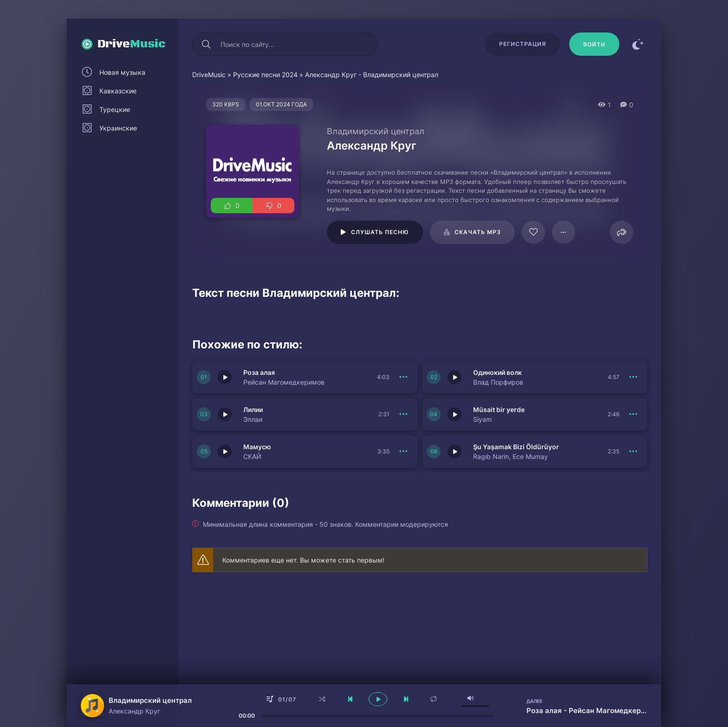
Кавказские (118, 91)
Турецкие (115, 109)
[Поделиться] (622, 232)
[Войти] (594, 44)
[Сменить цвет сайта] (638, 44)
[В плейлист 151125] (403, 452)
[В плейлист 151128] (633, 377)
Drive (132, 44)
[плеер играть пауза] (378, 699)
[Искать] (206, 44)
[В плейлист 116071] (564, 232)
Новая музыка (122, 72)
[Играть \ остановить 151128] (455, 377)
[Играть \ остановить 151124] (455, 452)
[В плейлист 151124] (633, 452)
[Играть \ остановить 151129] (225, 377)
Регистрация (523, 44)
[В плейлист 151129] (403, 377)
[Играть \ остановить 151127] (225, 414)
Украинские (118, 128)
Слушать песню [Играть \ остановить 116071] (380, 232)
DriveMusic (209, 75)
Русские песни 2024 (265, 75)
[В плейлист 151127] (403, 414)
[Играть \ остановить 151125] (225, 452)
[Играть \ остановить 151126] (455, 414)
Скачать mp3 (478, 232)
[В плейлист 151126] (633, 414)
